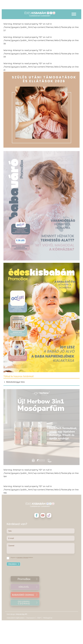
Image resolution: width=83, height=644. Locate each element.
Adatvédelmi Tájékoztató (23, 558)
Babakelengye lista (15, 382)
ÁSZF (39, 618)
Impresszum (31, 618)
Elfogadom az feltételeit (22, 558)
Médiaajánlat (48, 618)
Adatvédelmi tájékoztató (15, 618)
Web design (11, 614)
